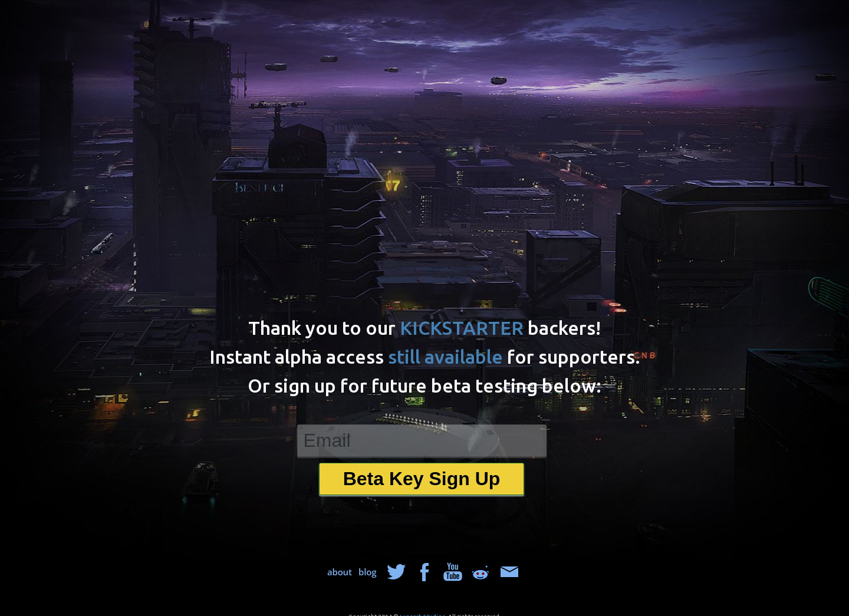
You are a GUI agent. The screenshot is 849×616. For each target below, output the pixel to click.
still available (445, 357)
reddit (481, 572)
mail (509, 572)
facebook (424, 572)
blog (368, 572)
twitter (396, 572)
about (340, 572)
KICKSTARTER (462, 328)
